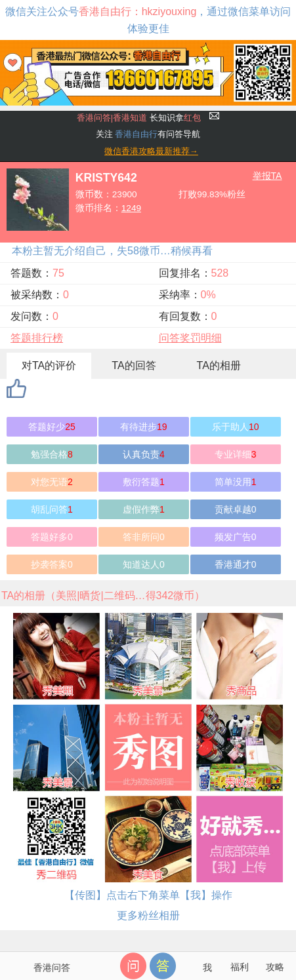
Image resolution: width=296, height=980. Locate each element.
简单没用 (236, 482)
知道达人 (144, 564)
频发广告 (236, 537)
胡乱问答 (52, 509)
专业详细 (236, 454)
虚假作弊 (144, 509)
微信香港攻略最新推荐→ (151, 151)
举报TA (267, 176)
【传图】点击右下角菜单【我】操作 (148, 895)
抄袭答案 (52, 564)
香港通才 (236, 564)
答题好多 (52, 537)
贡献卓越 (236, 509)
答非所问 (144, 537)
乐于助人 (236, 427)
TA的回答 (134, 365)
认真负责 (144, 454)
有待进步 (144, 427)
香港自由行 (136, 134)
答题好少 (52, 427)
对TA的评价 (49, 365)
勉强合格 (52, 454)
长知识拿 (139, 118)
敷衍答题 (144, 482)
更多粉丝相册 (148, 915)
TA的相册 (219, 365)
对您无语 (52, 482)
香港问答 (52, 968)
